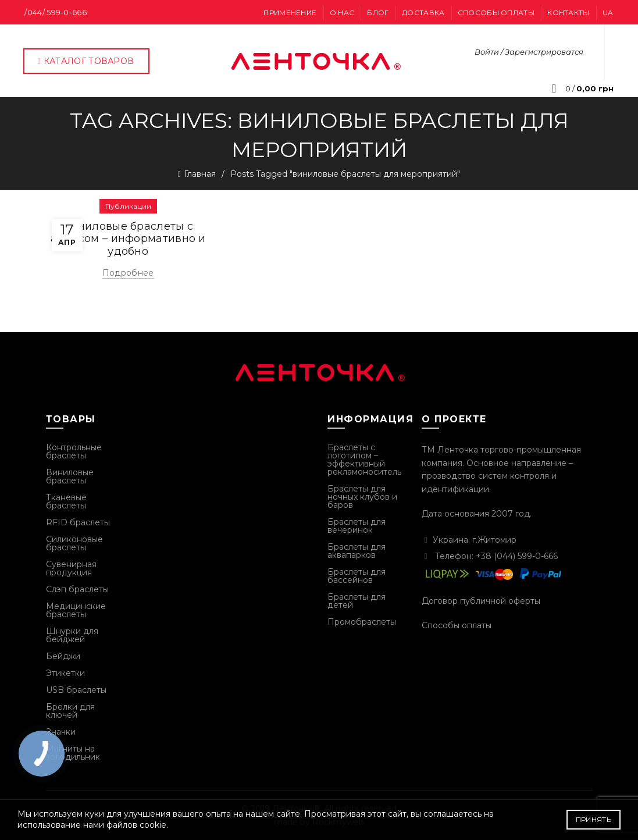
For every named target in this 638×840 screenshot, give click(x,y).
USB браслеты (76, 690)
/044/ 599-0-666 (56, 12)
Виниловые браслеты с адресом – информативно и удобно (128, 239)
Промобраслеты (362, 622)
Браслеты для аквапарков (357, 551)
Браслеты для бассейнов (357, 576)
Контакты (568, 13)
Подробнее (128, 273)
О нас (342, 13)
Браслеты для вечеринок (357, 526)
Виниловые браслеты (70, 476)
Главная (200, 174)
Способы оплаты (496, 13)
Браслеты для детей (357, 601)
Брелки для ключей (70, 711)
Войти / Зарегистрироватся (529, 52)
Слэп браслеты (77, 589)
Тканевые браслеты (66, 501)
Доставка (423, 13)
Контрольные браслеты (74, 451)
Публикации (128, 206)
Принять (594, 819)
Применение (290, 13)
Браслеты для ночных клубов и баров (362, 497)
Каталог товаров (85, 61)
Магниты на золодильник (73, 753)
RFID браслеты (78, 522)
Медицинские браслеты (76, 610)
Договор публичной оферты (481, 601)
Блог (378, 13)
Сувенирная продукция (71, 568)
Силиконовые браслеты (74, 543)
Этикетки (65, 673)
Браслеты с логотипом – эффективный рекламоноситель (364, 460)
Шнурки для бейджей (72, 635)
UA (608, 13)
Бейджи (63, 656)
